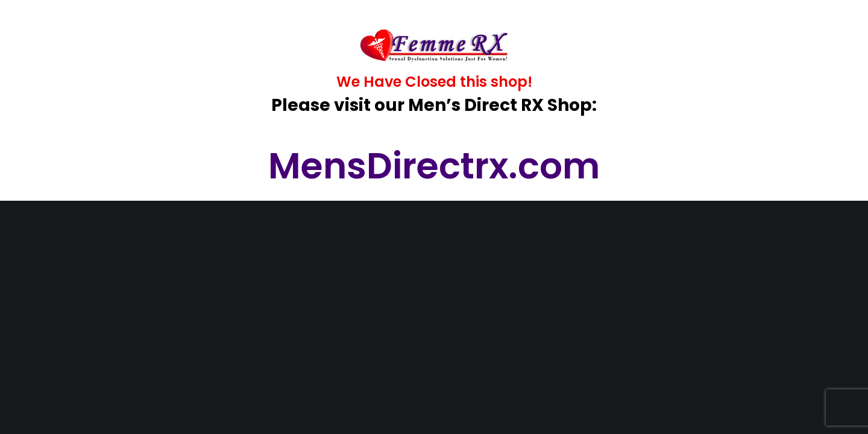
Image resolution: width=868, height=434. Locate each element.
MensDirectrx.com (434, 166)
